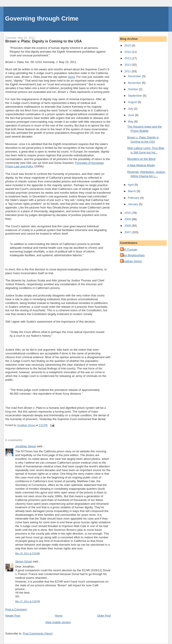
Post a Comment (16, 609)
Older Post (104, 616)
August (133, 102)
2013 (128, 58)
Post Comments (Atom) (38, 633)
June (131, 115)
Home (59, 616)
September (135, 96)
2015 (128, 45)
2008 (128, 226)
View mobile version (58, 622)
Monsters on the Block (141, 159)
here (71, 77)
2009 (128, 219)
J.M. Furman (129, 249)
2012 (128, 65)
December (135, 76)
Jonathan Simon (26, 446)
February (134, 198)
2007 (128, 232)
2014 (128, 52)
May (131, 121)
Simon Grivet (24, 561)
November (135, 83)
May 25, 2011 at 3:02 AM (27, 553)
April (131, 185)
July (131, 109)
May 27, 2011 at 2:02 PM (28, 601)
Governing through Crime (42, 18)
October (133, 89)
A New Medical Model (141, 165)
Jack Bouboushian (133, 255)
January (133, 204)
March (132, 191)
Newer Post (13, 616)
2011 (128, 71)
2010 (128, 213)
